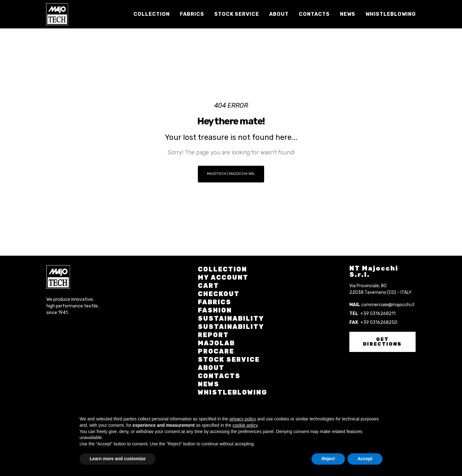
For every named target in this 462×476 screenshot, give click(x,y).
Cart (208, 286)
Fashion (215, 310)
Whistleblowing (233, 392)
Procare (216, 351)
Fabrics (215, 302)
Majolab (216, 343)
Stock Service (229, 360)
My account (223, 277)
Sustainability (231, 318)
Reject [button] (328, 459)
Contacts (219, 376)
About (211, 368)
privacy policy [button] (243, 419)
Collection (222, 269)
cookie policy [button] (245, 425)
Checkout (219, 294)
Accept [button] (365, 459)
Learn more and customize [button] (118, 459)
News (209, 384)
